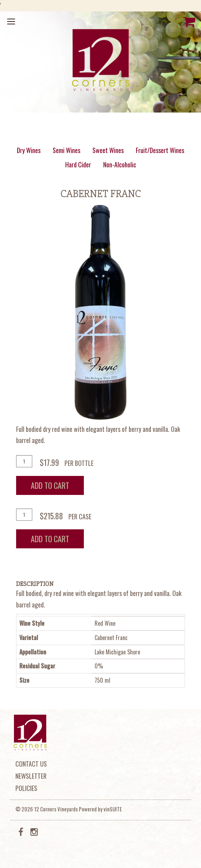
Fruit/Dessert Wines (160, 150)
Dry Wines (29, 150)
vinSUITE (113, 809)
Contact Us (31, 764)
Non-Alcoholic (120, 164)
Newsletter (31, 776)
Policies (26, 788)
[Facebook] (21, 831)
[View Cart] (189, 22)
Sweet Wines (108, 150)
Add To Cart (50, 485)
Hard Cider (78, 164)
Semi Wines (66, 150)
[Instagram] (34, 831)
